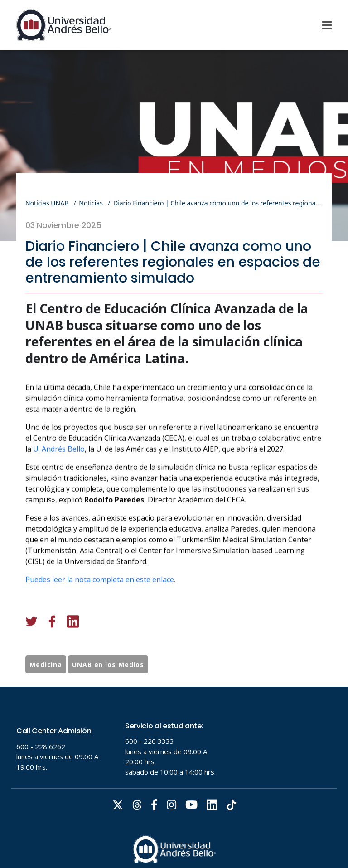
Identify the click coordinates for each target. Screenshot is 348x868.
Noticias (91, 203)
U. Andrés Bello (59, 488)
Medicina (46, 684)
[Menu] (327, 25)
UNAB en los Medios (108, 684)
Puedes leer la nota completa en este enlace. (100, 619)
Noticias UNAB (47, 203)
